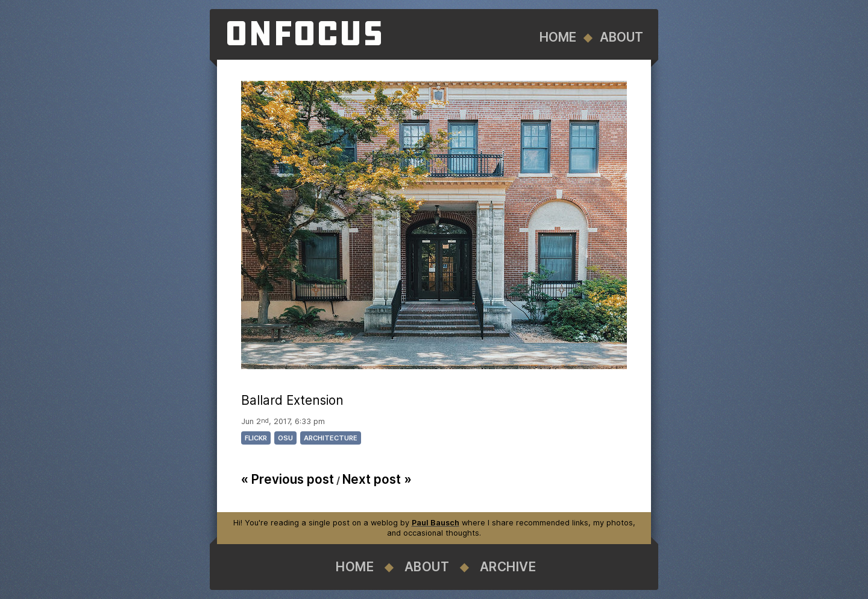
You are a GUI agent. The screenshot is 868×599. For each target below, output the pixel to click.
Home (558, 37)
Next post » (377, 479)
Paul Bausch (436, 523)
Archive (508, 567)
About (621, 37)
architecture (331, 438)
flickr (256, 438)
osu (285, 438)
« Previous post (288, 479)
